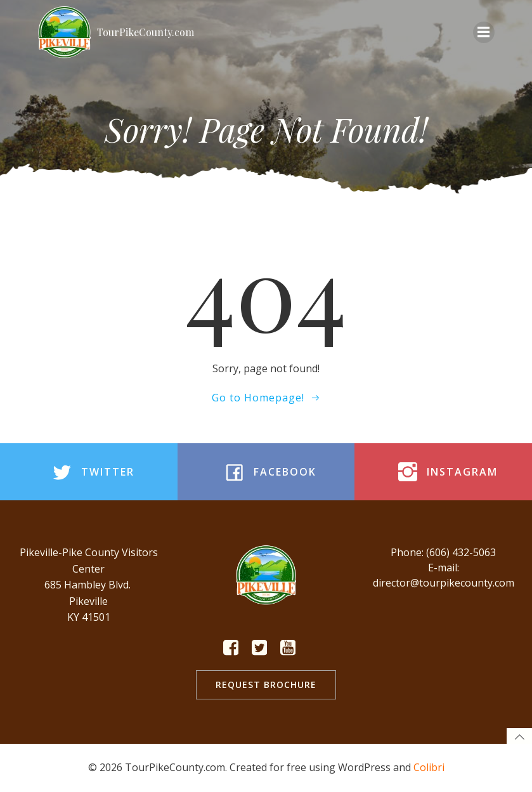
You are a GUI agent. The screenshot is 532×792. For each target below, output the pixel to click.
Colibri (429, 767)
